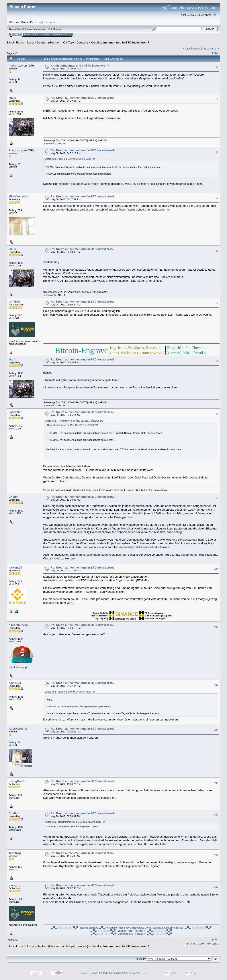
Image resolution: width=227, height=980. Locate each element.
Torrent (58, 29)
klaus (12, 98)
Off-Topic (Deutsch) (76, 42)
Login (46, 34)
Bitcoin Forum (16, 42)
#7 (217, 361)
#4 (217, 198)
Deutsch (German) (49, 42)
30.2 (50, 29)
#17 (216, 887)
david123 (15, 683)
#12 (216, 685)
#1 (217, 67)
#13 (216, 730)
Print (215, 53)
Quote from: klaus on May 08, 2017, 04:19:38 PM (70, 159)
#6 (217, 303)
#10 (216, 569)
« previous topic (193, 48)
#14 (216, 783)
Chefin (13, 497)
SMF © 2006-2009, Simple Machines (128, 973)
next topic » (212, 48)
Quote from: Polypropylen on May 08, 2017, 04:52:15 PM (74, 421)
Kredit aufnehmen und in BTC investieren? (120, 42)
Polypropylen (18, 66)
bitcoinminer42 (19, 625)
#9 (217, 498)
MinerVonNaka (19, 196)
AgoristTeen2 (18, 729)
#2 (217, 99)
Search (36, 34)
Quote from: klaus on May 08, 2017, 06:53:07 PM (70, 692)
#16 (216, 855)
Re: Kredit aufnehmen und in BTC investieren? (82, 98)
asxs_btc (15, 885)
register (52, 22)
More (68, 34)
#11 (216, 627)
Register (57, 34)
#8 (217, 414)
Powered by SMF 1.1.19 (93, 973)
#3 (217, 152)
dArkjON (15, 302)
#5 (217, 251)
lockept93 (15, 568)
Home (17, 34)
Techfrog (15, 853)
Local (31, 42)
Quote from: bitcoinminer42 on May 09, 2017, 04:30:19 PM (75, 822)
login (42, 22)
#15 (216, 815)
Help (27, 34)
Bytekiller (15, 412)
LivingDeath (17, 781)
